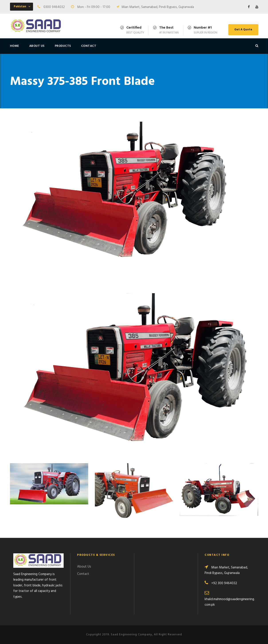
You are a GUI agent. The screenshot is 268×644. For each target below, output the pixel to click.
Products (63, 46)
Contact (89, 46)
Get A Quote (243, 30)
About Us (37, 46)
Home (15, 46)
